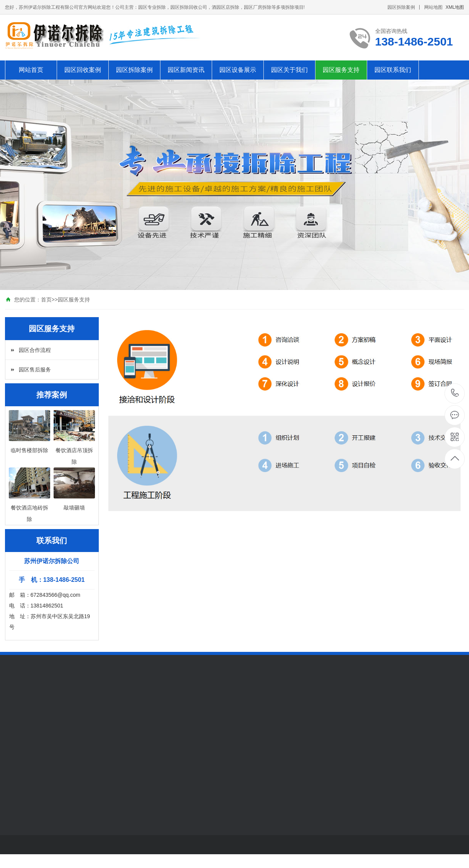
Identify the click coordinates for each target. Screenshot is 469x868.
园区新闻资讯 (186, 70)
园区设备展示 (238, 70)
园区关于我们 (289, 70)
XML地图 (455, 7)
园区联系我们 (393, 70)
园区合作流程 (35, 350)
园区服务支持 (341, 70)
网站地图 (433, 7)
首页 (46, 300)
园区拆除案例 (401, 7)
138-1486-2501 (455, 393)
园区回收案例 (83, 70)
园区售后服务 (35, 370)
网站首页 (31, 70)
